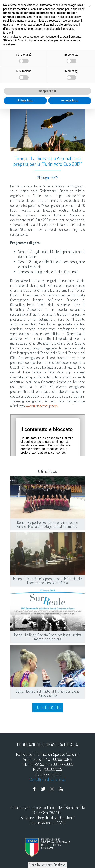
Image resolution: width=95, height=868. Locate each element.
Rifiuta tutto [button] (25, 100)
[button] (90, 6)
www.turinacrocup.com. (42, 406)
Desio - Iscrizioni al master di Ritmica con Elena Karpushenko (48, 693)
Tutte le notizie (47, 708)
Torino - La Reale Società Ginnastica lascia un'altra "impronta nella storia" (48, 637)
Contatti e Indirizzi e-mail (48, 779)
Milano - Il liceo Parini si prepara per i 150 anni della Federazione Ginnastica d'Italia (48, 581)
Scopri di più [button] (47, 91)
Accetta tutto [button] (70, 100)
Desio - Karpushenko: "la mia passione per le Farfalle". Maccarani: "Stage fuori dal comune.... (48, 524)
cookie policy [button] (72, 17)
